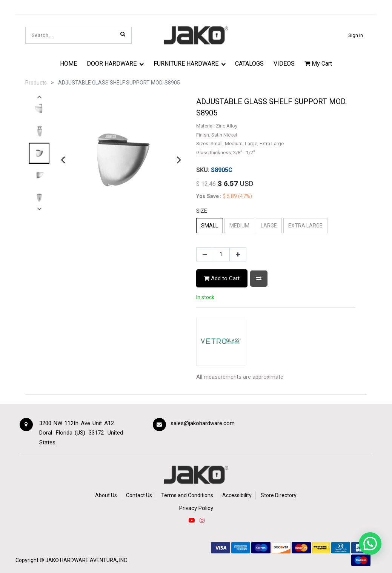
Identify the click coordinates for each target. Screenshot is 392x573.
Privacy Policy (196, 508)
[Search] (123, 34)
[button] (259, 279)
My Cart (318, 64)
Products (36, 83)
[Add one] (238, 255)
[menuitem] (69, 63)
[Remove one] (205, 255)
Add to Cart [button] (222, 278)
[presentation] (63, 160)
